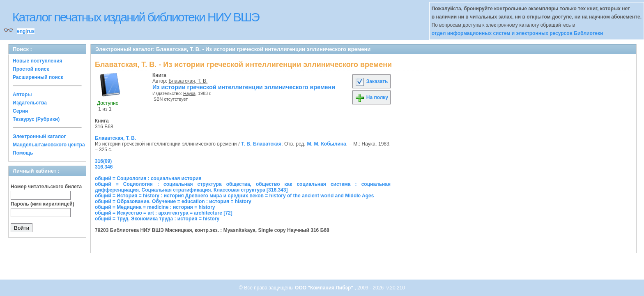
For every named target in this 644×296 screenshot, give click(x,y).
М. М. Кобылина (326, 144)
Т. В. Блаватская (261, 144)
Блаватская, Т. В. (188, 81)
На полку (371, 97)
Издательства (30, 103)
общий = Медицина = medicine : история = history (155, 207)
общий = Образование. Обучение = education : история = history (173, 201)
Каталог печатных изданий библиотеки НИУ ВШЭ (136, 17)
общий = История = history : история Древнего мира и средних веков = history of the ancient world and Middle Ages (234, 196)
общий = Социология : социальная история (148, 178)
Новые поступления (38, 61)
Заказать (371, 81)
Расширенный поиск (38, 77)
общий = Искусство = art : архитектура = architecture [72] (164, 213)
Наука (189, 93)
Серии (20, 111)
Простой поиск (31, 69)
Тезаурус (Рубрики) (36, 119)
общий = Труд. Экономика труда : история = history (157, 219)
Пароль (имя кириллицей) (43, 204)
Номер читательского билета (46, 187)
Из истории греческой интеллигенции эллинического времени (244, 87)
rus (31, 31)
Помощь (23, 153)
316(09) (103, 161)
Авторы (22, 95)
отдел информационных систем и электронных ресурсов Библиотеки (517, 33)
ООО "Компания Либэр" (325, 288)
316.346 (104, 167)
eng (21, 31)
